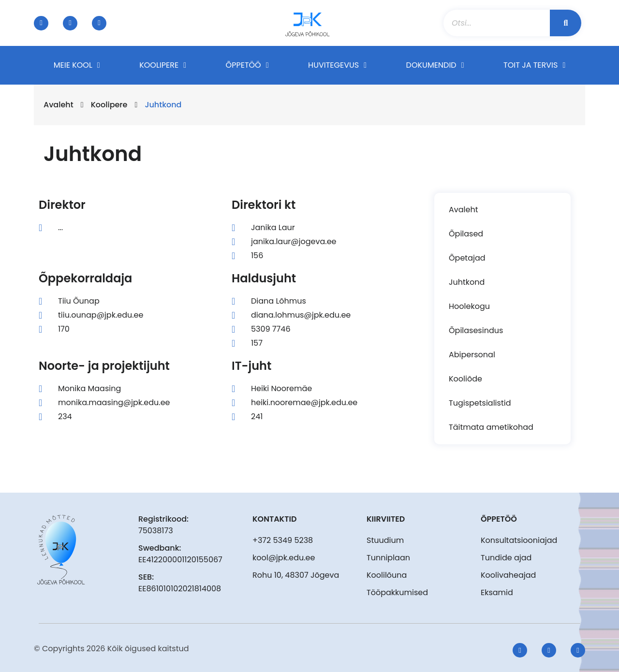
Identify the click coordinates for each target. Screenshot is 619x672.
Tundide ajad (506, 558)
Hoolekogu (469, 306)
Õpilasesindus (476, 330)
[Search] (566, 23)
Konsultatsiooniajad (519, 540)
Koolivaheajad (508, 575)
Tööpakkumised (397, 592)
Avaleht (59, 105)
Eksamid (497, 592)
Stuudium (385, 540)
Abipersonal (472, 355)
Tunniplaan (388, 558)
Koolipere (109, 105)
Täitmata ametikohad (491, 427)
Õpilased (466, 234)
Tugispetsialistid (480, 403)
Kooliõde (465, 379)
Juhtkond (467, 282)
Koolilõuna (387, 575)
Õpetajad (467, 258)
